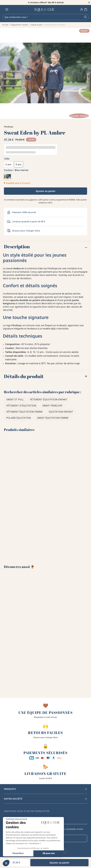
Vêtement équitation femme (24, 412)
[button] (6, 863)
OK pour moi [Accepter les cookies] (22, 853)
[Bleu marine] (7, 177)
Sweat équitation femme (53, 418)
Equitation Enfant (61, 412)
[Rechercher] (45, 17)
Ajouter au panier (46, 191)
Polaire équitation (19, 418)
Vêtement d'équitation (21, 406)
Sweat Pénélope (52, 406)
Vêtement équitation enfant (49, 399)
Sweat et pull (15, 399)
